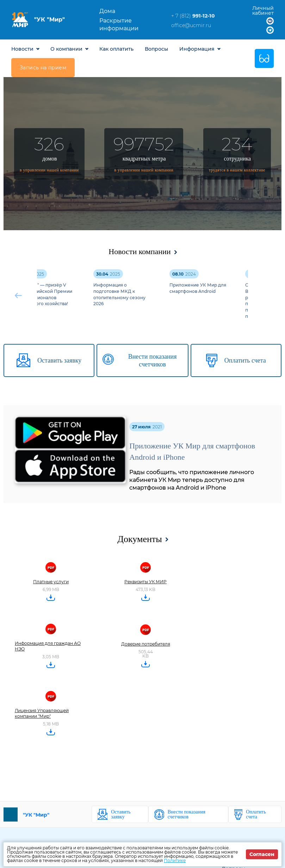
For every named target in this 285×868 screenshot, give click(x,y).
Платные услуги (51, 582)
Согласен (262, 854)
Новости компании (140, 251)
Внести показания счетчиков (187, 814)
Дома (107, 11)
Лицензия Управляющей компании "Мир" (42, 713)
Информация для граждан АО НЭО (48, 646)
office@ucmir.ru (191, 25)
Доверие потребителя (146, 644)
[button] (266, 295)
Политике (175, 860)
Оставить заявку (121, 814)
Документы (140, 539)
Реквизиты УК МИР (145, 582)
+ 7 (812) (193, 16)
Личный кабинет (263, 11)
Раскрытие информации (119, 24)
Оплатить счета (256, 814)
